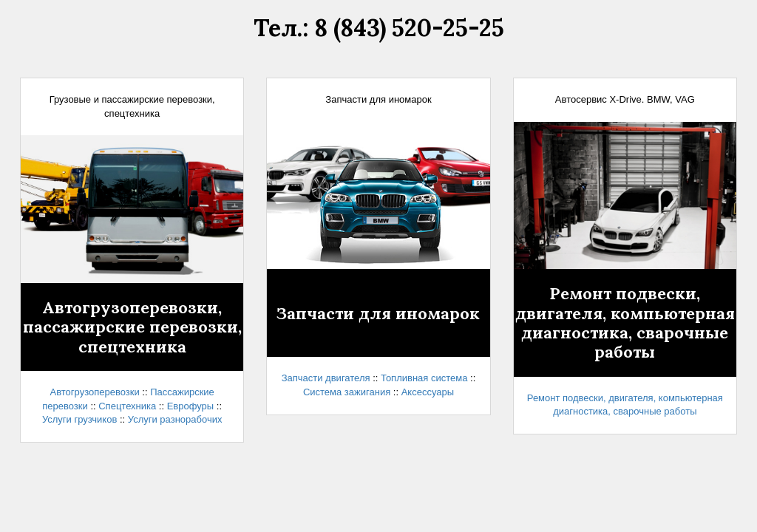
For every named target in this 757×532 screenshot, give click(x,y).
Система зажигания (347, 392)
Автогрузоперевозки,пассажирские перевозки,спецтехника (132, 327)
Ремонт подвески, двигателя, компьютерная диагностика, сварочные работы (625, 323)
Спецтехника (127, 406)
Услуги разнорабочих (175, 419)
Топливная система (424, 378)
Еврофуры (191, 406)
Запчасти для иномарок (378, 313)
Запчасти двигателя (326, 378)
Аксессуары (428, 392)
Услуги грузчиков (79, 419)
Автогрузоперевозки (95, 392)
